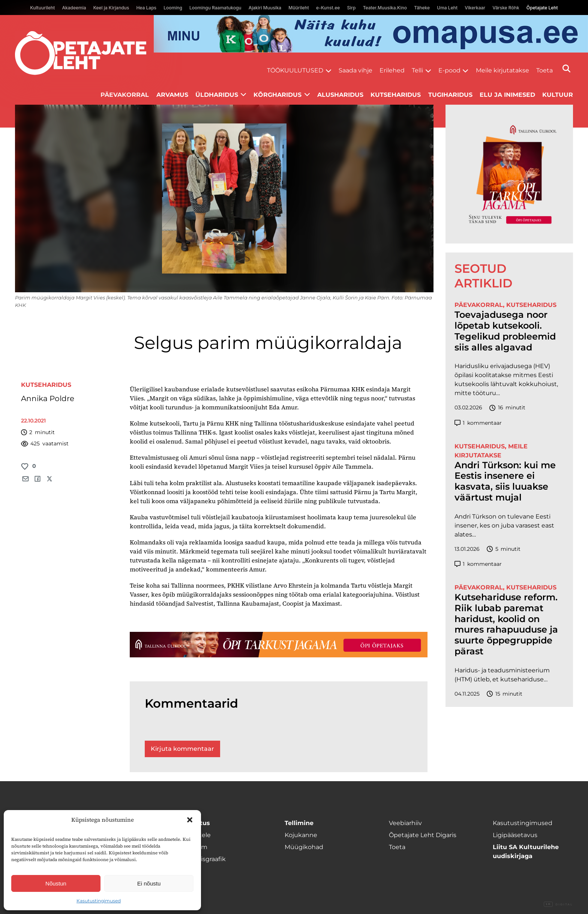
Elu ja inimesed (507, 95)
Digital (558, 905)
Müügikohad (304, 847)
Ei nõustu (149, 883)
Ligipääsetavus (515, 835)
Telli (417, 70)
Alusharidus (340, 95)
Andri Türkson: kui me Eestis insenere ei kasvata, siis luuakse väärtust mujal (505, 481)
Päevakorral (125, 95)
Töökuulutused (295, 70)
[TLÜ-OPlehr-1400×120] (279, 645)
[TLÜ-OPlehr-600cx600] (509, 174)
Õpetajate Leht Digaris (423, 835)
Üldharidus (217, 95)
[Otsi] (566, 68)
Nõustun (56, 883)
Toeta (544, 70)
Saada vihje (355, 70)
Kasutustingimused (99, 901)
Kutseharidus (396, 95)
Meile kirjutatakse (502, 70)
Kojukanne (301, 835)
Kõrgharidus (277, 95)
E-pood (449, 70)
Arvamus (172, 95)
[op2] (371, 34)
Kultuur (558, 95)
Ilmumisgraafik (203, 859)
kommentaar (478, 423)
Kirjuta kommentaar (182, 749)
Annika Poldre (48, 398)
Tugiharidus (450, 95)
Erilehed (392, 70)
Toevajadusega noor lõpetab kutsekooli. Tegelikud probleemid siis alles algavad (505, 331)
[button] (190, 820)
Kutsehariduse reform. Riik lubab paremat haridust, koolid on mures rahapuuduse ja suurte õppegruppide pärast (506, 624)
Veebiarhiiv (405, 823)
